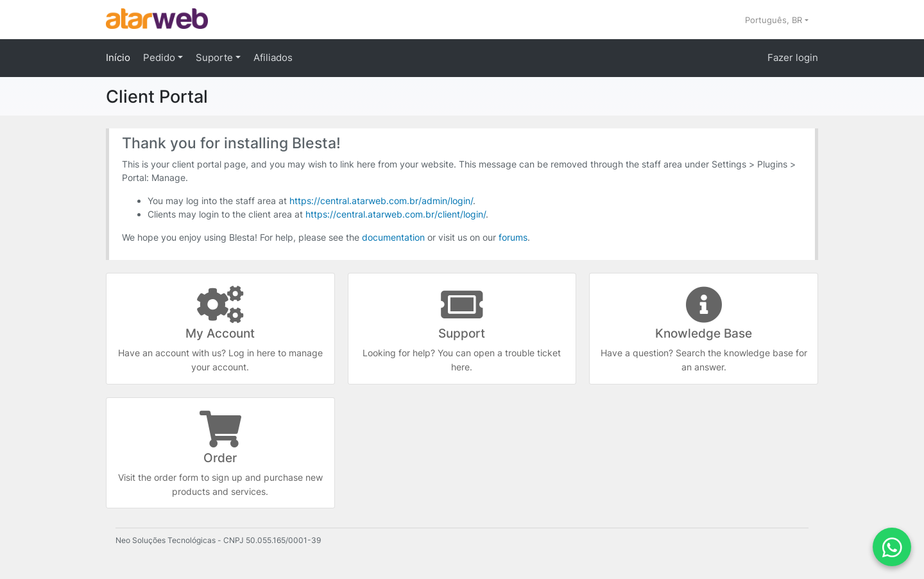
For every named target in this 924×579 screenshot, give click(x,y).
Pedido (160, 57)
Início (118, 57)
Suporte (216, 57)
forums (513, 237)
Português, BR (775, 20)
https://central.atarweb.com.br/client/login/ (396, 214)
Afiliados (273, 57)
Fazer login (793, 57)
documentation (393, 237)
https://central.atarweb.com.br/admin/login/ (381, 201)
